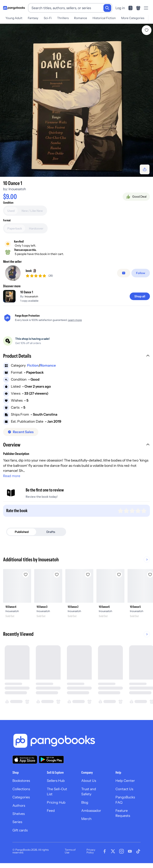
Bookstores (21, 781)
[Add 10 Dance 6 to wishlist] (119, 575)
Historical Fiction (104, 18)
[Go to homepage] (14, 8)
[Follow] (141, 273)
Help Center (125, 781)
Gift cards (20, 830)
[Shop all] (140, 296)
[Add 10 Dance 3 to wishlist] (57, 575)
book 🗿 (31, 271)
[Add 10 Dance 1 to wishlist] (147, 30)
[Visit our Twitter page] (113, 851)
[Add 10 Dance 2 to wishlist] (88, 575)
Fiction (33, 365)
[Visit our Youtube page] (130, 851)
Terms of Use (70, 851)
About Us (89, 781)
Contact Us (124, 789)
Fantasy (33, 18)
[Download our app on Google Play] (51, 759)
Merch (86, 819)
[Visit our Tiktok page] (138, 851)
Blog (85, 802)
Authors (19, 805)
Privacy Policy (91, 851)
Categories (21, 797)
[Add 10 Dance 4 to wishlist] (26, 575)
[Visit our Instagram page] (122, 851)
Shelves (19, 814)
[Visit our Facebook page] (105, 851)
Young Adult (14, 18)
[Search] (107, 8)
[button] (76, 356)
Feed (51, 811)
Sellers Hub (56, 781)
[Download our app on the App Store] (25, 760)
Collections (21, 789)
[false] (124, 273)
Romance (81, 18)
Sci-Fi (48, 18)
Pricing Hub (56, 802)
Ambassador (91, 811)
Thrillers (63, 18)
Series (17, 822)
